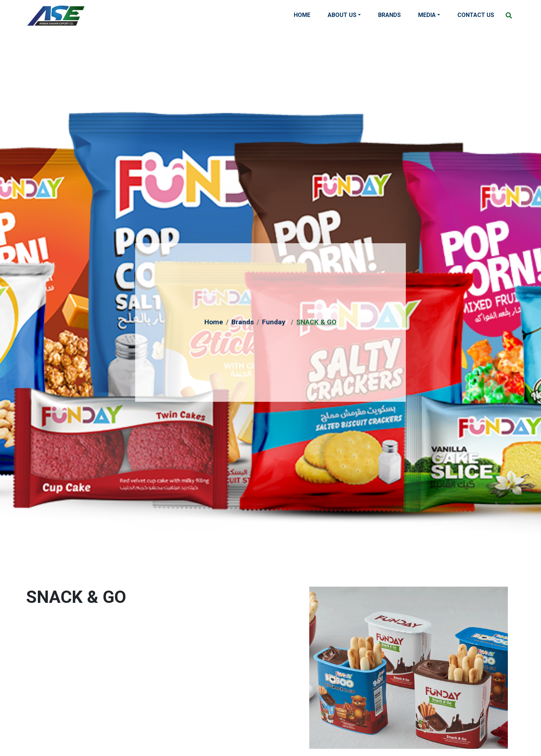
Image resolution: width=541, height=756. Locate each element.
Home (302, 15)
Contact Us (476, 15)
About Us (342, 15)
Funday (274, 322)
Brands (389, 15)
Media (427, 15)
